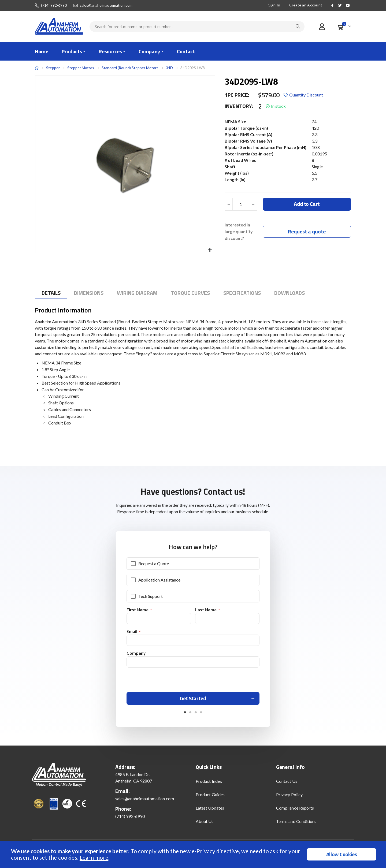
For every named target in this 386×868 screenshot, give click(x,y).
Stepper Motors (81, 68)
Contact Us (287, 783)
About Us (205, 823)
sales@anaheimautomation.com (106, 5)
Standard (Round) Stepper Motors (130, 68)
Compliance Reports (295, 810)
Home (37, 68)
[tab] (51, 293)
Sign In (274, 5)
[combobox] (197, 27)
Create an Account (306, 5)
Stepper (53, 68)
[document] (194, 854)
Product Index (209, 783)
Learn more (94, 857)
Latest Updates (210, 810)
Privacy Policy (289, 796)
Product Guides (210, 796)
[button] (210, 250)
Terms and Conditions (296, 823)
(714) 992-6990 (54, 5)
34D (169, 68)
